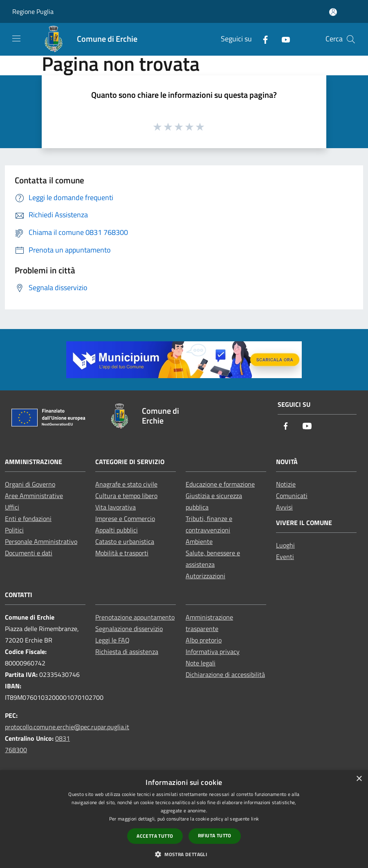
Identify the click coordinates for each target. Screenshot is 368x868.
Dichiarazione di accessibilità (225, 674)
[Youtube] (283, 39)
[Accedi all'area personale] (333, 12)
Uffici (12, 507)
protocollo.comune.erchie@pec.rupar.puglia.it (67, 727)
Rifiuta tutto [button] (215, 835)
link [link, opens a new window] (255, 819)
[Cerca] (351, 39)
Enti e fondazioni (28, 519)
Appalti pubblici (117, 530)
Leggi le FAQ (112, 640)
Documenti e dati (29, 553)
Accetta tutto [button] (155, 836)
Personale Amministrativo (41, 541)
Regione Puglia (33, 11)
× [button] (359, 779)
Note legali (201, 663)
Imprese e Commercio (125, 519)
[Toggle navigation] (16, 38)
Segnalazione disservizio (129, 629)
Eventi (285, 557)
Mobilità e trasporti (122, 553)
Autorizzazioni (205, 576)
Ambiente (199, 541)
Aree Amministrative (34, 496)
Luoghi (285, 545)
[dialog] (184, 819)
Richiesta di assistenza (127, 652)
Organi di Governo (30, 484)
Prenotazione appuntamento (135, 617)
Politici (14, 530)
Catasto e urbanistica (125, 541)
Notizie (286, 484)
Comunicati (292, 496)
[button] (184, 854)
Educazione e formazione (220, 484)
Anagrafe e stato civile (126, 484)
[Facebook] (262, 39)
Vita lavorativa (116, 507)
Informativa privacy (213, 652)
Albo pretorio (204, 640)
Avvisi (284, 507)
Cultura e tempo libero (126, 496)
